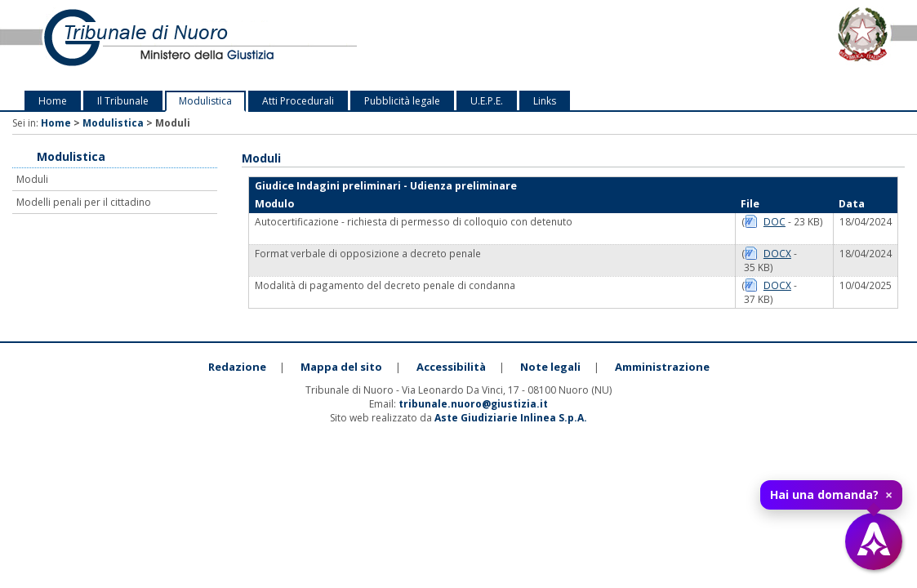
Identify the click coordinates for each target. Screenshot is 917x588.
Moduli (32, 179)
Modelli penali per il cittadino (84, 202)
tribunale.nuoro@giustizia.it (473, 404)
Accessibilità (451, 367)
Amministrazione (662, 367)
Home (53, 101)
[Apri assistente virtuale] (874, 541)
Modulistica (205, 101)
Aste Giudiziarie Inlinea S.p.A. (511, 418)
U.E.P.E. (487, 101)
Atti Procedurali (298, 101)
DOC (775, 221)
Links (545, 101)
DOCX (777, 253)
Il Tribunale (123, 101)
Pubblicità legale (402, 101)
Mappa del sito (341, 367)
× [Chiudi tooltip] (889, 495)
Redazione (237, 367)
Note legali (550, 367)
